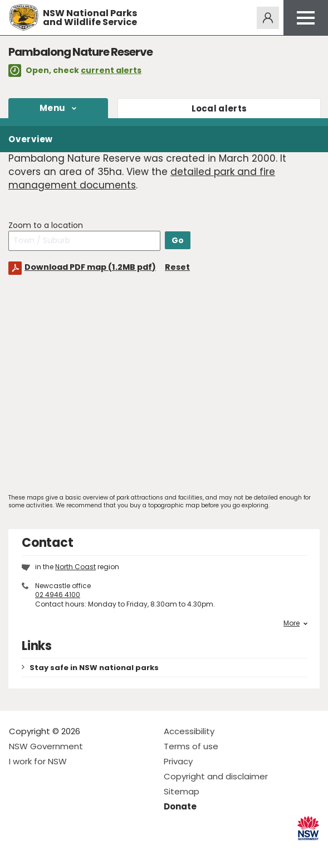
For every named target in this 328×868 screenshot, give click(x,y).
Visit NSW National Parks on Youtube (67, 850)
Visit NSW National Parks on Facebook (19, 850)
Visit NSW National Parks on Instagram (43, 850)
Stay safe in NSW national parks (94, 668)
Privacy (178, 761)
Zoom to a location (46, 226)
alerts (219, 108)
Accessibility (189, 731)
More (295, 623)
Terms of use (191, 746)
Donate (180, 806)
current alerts (111, 70)
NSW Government (46, 746)
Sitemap (182, 791)
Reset (177, 267)
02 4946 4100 (58, 595)
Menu (52, 108)
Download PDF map (90, 267)
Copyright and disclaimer (216, 776)
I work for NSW (38, 761)
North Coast (75, 567)
